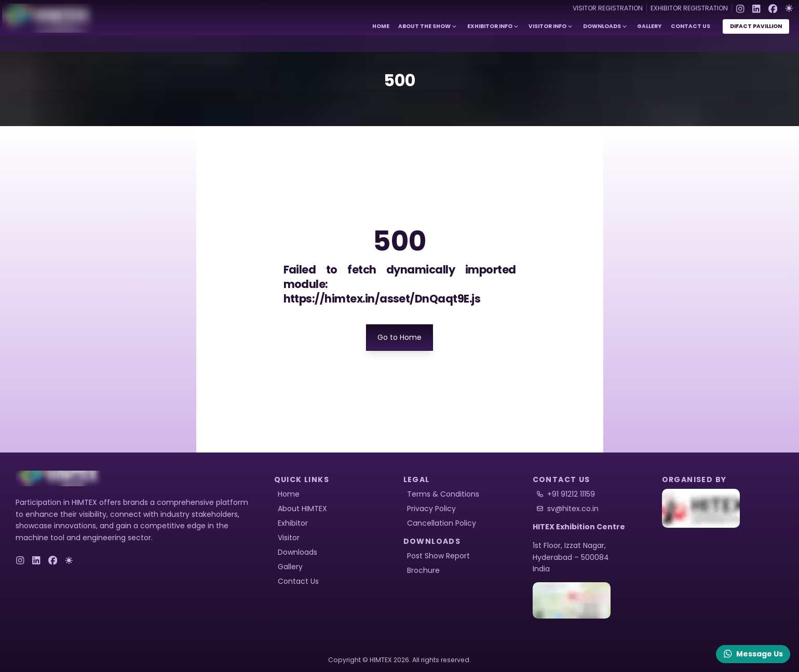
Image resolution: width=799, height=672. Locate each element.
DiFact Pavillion (756, 26)
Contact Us (690, 26)
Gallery (649, 26)
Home (381, 26)
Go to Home (399, 337)
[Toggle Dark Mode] (789, 8)
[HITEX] (723, 508)
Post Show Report (438, 556)
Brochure (423, 570)
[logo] (60, 478)
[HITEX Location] (594, 600)
